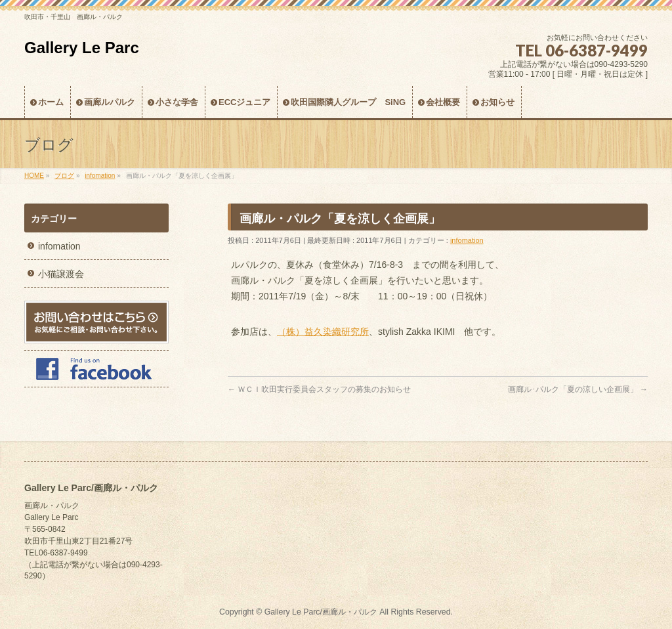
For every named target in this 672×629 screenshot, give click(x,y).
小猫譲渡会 (61, 274)
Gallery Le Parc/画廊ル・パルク (321, 612)
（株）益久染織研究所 (323, 332)
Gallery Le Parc (82, 48)
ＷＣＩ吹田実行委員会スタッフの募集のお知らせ (319, 389)
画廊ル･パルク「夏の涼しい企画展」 (578, 389)
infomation (467, 240)
